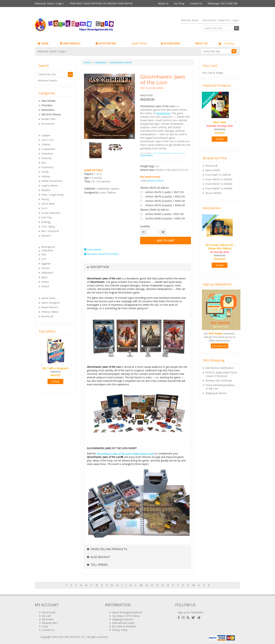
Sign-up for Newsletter (191, 612)
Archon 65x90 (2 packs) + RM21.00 (165, 218)
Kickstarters (48, 110)
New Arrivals (48, 101)
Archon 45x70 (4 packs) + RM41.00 (165, 205)
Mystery (46, 190)
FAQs (45, 626)
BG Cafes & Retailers (124, 626)
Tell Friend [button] (97, 565)
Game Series (48, 298)
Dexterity (46, 158)
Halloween (47, 273)
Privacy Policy (120, 630)
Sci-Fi (44, 208)
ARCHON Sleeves (51, 114)
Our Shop (179, 3)
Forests (46, 268)
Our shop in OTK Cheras (126, 616)
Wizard (45, 286)
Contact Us (196, 3)
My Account (210, 20)
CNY (44, 259)
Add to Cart (166, 241)
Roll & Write (48, 204)
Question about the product (101, 254)
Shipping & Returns (216, 393)
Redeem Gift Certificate (219, 380)
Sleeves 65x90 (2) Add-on (155, 210)
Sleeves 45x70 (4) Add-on (155, 188)
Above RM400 (213, 193)
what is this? (155, 180)
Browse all (47, 316)
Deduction (47, 154)
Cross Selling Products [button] (107, 549)
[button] (40, 363)
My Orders (48, 619)
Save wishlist (93, 249)
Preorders (47, 105)
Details (56, 381)
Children (46, 144)
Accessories (48, 124)
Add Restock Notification (219, 368)
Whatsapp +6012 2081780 (223, 3)
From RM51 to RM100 (218, 175)
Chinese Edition (50, 312)
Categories (100, 62)
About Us (163, 3)
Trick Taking (48, 227)
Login (59, 3)
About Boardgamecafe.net (127, 612)
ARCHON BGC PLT (75, 637)
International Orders (123, 623)
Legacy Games (50, 185)
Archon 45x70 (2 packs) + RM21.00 (165, 197)
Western (46, 236)
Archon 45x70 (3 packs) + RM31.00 (165, 201)
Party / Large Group (52, 195)
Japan (44, 277)
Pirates (45, 282)
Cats (44, 254)
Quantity (145, 226)
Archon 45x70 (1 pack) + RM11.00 (165, 192)
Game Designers (51, 303)
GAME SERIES (139, 43)
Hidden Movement (52, 181)
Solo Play (46, 217)
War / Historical (50, 231)
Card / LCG (47, 140)
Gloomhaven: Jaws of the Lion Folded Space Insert (125, 453)
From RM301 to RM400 (219, 188)
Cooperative (48, 149)
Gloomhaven (163, 113)
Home (87, 62)
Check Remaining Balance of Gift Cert (220, 387)
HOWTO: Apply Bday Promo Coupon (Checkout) (221, 374)
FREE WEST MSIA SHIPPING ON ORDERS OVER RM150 (101, 3)
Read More (146, 155)
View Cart (224, 20)
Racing (45, 199)
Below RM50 (213, 170)
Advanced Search (47, 80)
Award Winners (50, 307)
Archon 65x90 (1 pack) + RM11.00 (165, 214)
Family (45, 172)
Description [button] (100, 267)
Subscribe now (220, 346)
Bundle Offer (48, 119)
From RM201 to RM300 (219, 184)
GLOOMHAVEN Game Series (169, 154)
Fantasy (46, 176)
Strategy (46, 222)
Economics (47, 167)
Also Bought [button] (99, 557)
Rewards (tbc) (50, 623)
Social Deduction (51, 213)
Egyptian (46, 264)
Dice (44, 163)
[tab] (137, 267)
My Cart (46, 616)
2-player (46, 135)
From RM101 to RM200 (219, 179)
